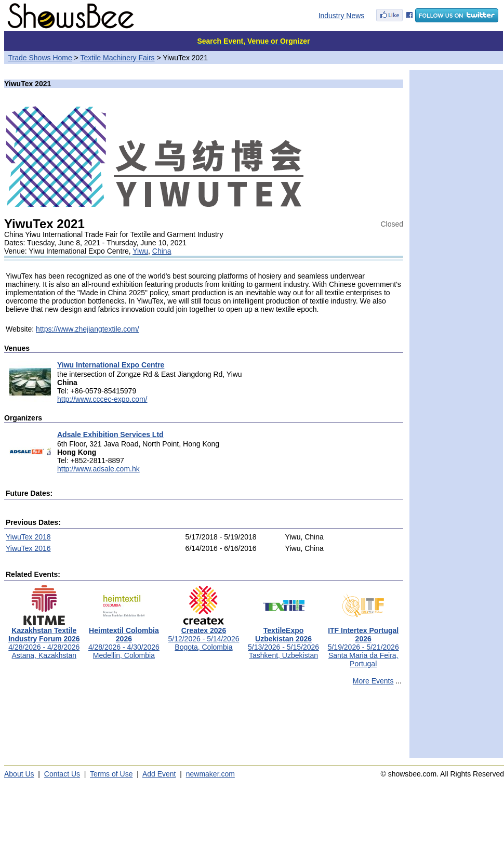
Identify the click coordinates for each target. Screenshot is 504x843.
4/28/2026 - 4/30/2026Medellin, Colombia (124, 640)
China (162, 251)
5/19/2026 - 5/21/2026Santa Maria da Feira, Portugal (363, 644)
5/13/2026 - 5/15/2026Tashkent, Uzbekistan (283, 640)
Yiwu (140, 251)
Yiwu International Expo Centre (111, 365)
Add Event (159, 774)
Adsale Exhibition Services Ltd (110, 434)
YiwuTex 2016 (28, 548)
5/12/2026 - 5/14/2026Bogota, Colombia (203, 635)
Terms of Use (111, 774)
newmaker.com (210, 774)
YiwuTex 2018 (28, 537)
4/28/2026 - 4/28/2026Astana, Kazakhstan (44, 640)
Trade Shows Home (40, 58)
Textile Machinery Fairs (117, 58)
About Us (19, 774)
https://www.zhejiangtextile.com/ (87, 329)
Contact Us (62, 774)
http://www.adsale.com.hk (98, 469)
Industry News (342, 16)
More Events (373, 681)
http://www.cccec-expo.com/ (102, 399)
